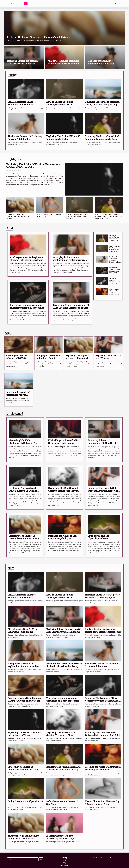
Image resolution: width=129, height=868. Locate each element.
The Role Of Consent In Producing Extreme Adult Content (101, 64)
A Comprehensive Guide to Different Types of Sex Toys (60, 837)
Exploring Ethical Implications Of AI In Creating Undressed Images (23, 64)
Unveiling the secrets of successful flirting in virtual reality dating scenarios (103, 105)
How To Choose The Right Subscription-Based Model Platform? (60, 105)
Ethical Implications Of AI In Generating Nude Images (63, 442)
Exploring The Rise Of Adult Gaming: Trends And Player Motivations (63, 491)
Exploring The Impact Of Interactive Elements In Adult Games (39, 37)
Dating (51, 4)
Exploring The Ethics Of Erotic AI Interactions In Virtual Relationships (63, 139)
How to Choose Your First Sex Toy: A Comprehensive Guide (102, 803)
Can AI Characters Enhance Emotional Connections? (22, 103)
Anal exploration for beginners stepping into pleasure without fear (63, 64)
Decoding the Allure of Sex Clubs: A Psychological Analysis (114, 293)
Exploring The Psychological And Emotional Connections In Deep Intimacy (102, 139)
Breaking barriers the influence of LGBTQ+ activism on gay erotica (17, 358)
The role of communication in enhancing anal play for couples (27, 306)
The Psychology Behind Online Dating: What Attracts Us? (23, 837)
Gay (92, 4)
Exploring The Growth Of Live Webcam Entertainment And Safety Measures (108, 359)
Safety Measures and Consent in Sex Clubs (49, 215)
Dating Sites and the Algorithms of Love (98, 537)
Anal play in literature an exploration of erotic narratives (70, 259)
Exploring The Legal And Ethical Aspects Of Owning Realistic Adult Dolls (115, 283)
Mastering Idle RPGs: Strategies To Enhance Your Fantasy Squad (24, 443)
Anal (72, 4)
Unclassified (112, 4)
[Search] (15, 4)
